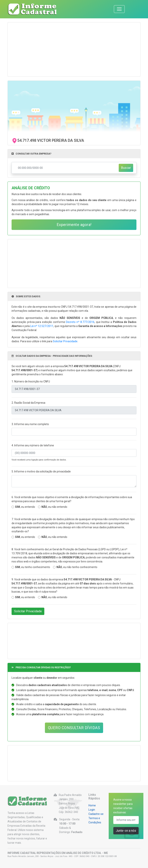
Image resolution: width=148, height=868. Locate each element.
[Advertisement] (74, 49)
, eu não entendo (54, 507)
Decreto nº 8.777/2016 (80, 322)
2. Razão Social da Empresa (28, 403)
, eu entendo (25, 507)
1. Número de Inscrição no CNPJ (31, 381)
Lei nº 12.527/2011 (42, 326)
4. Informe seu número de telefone (33, 445)
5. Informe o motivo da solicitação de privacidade (41, 471)
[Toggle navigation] (119, 9)
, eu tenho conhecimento (33, 567)
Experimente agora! (74, 225)
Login (92, 810)
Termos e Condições (95, 820)
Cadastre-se (96, 814)
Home (92, 805)
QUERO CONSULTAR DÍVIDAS (74, 728)
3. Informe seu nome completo (30, 424)
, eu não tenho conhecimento (77, 567)
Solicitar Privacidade (65, 341)
